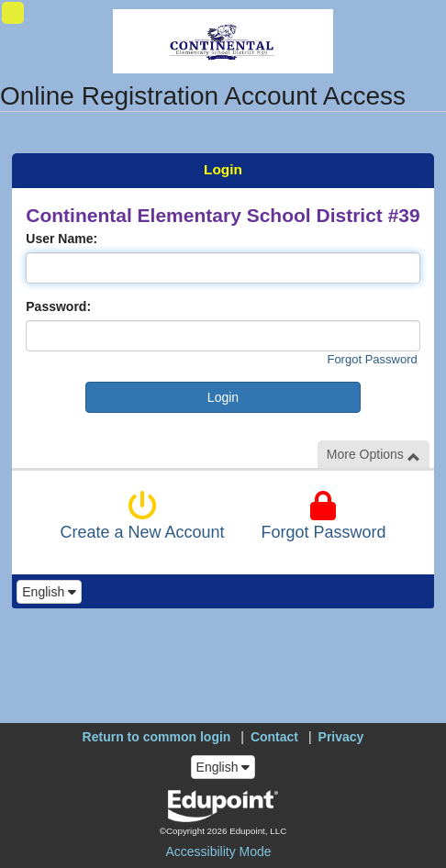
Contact (274, 737)
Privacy (341, 737)
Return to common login (157, 737)
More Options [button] (374, 455)
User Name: (61, 239)
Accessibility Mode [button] (218, 851)
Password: (58, 306)
